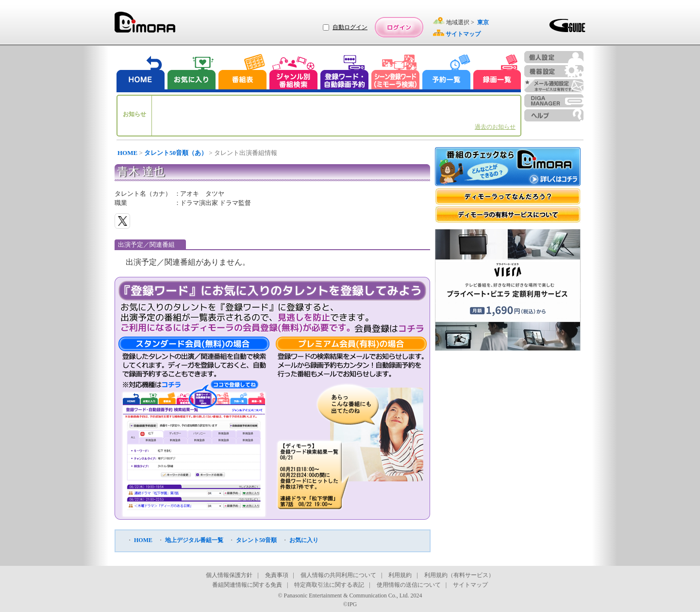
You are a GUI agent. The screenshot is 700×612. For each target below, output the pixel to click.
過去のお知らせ (495, 127)
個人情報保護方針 (229, 575)
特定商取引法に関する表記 (329, 585)
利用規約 (400, 575)
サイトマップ (470, 585)
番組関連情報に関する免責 (247, 585)
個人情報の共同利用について (338, 575)
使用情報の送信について (409, 585)
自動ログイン (350, 27)
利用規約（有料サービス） (459, 575)
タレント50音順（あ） (176, 153)
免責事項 (277, 575)
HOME (127, 153)
